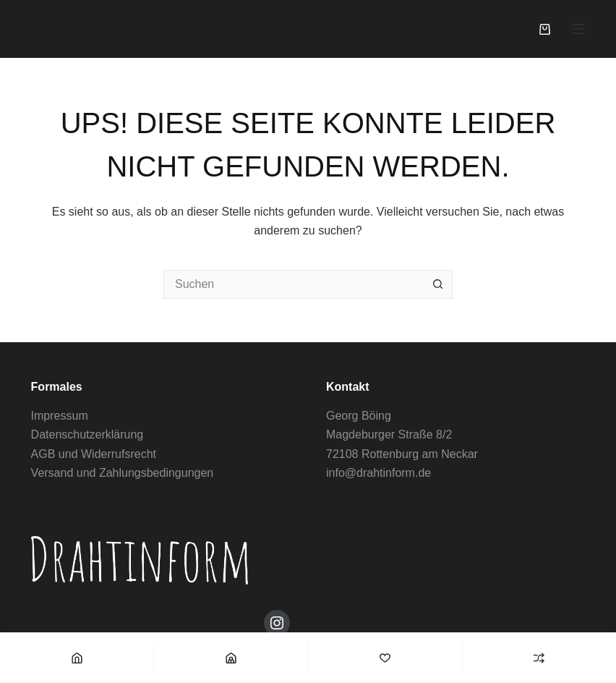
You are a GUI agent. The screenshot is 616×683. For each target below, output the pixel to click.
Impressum (60, 416)
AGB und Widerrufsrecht (94, 454)
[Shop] (231, 658)
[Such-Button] (438, 284)
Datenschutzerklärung (87, 434)
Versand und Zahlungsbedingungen (123, 473)
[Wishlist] (385, 658)
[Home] (77, 658)
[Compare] (539, 658)
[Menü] (578, 29)
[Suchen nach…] (294, 284)
